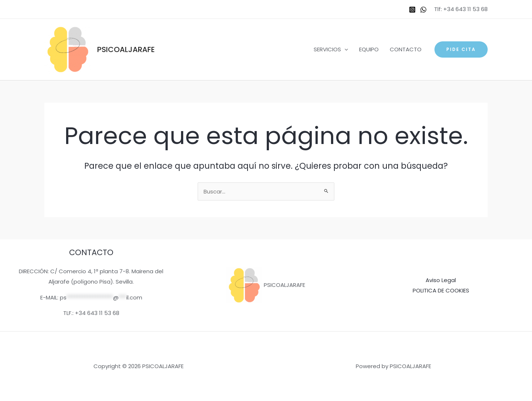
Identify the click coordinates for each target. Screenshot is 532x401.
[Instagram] (412, 10)
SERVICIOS (331, 49)
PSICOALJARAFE (126, 49)
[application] (345, 49)
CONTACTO (406, 49)
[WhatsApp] (423, 10)
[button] (461, 49)
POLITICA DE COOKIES (441, 290)
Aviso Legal (441, 280)
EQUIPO (369, 49)
